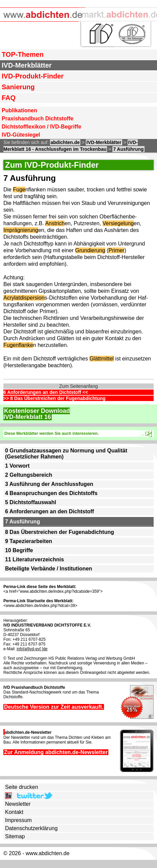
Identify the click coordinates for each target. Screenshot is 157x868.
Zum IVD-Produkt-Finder (52, 165)
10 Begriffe (19, 550)
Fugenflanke (18, 345)
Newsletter (18, 804)
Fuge (19, 190)
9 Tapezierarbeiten (29, 541)
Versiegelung (118, 223)
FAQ (9, 98)
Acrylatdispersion (24, 298)
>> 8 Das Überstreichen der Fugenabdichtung (55, 398)
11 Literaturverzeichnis (34, 559)
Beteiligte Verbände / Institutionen (49, 569)
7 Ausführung (128, 149)
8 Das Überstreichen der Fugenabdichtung (60, 532)
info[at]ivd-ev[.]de (32, 649)
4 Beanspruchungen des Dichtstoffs (51, 493)
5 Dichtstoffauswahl (31, 502)
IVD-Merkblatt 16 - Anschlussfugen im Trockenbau (71, 146)
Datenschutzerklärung (31, 828)
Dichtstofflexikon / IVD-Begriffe (42, 127)
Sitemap (15, 836)
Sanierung (18, 87)
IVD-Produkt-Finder (33, 76)
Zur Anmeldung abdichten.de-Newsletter (56, 752)
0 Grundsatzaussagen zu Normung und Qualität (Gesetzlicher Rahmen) (66, 454)
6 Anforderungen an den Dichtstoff (49, 511)
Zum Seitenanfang (78, 386)
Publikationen (19, 110)
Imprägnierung (21, 230)
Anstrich (55, 223)
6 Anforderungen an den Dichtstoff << (46, 392)
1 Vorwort (17, 466)
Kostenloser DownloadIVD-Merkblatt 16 (37, 414)
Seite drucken (22, 787)
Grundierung (90, 250)
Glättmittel (102, 359)
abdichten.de (65, 142)
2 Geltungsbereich (29, 475)
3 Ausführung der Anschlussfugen (49, 484)
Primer (116, 250)
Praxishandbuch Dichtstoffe (37, 119)
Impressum (18, 820)
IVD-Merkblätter (27, 65)
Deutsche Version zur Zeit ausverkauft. (54, 707)
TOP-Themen (23, 54)
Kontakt (14, 812)
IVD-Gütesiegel (21, 135)
